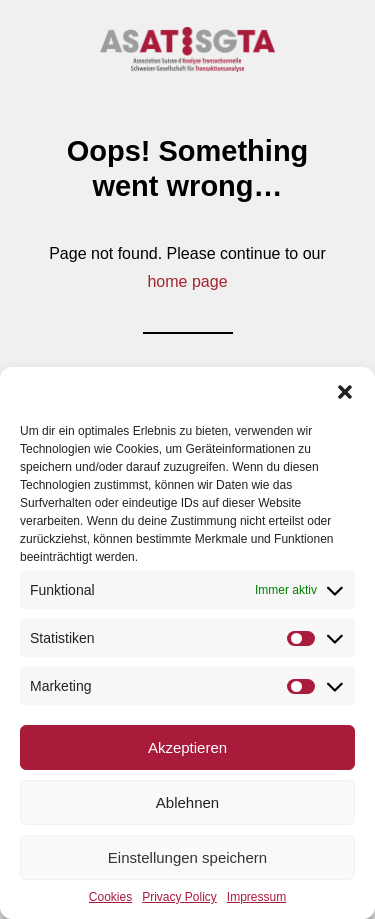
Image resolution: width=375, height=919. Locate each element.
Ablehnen (187, 802)
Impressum (256, 897)
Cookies (110, 897)
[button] (345, 392)
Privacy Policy (179, 897)
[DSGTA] (187, 49)
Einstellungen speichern (187, 857)
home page (187, 281)
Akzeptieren (187, 747)
